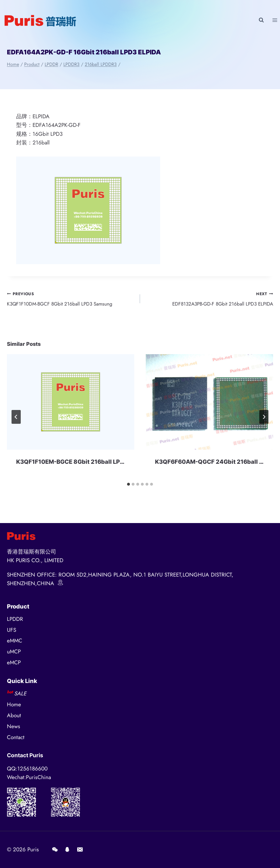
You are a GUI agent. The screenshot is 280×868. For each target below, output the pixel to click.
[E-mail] (80, 850)
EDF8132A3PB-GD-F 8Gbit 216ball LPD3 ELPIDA (209, 299)
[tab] (128, 486)
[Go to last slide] (16, 419)
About (14, 715)
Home (14, 704)
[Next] (264, 419)
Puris (33, 849)
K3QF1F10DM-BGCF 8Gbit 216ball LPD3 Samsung (71, 299)
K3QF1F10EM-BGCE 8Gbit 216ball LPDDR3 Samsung (90, 464)
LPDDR (15, 619)
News (14, 726)
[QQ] (67, 850)
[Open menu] (275, 20)
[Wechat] (55, 850)
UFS (12, 630)
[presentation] (71, 404)
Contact (16, 737)
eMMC (15, 641)
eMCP (14, 662)
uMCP (14, 652)
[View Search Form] (261, 20)
